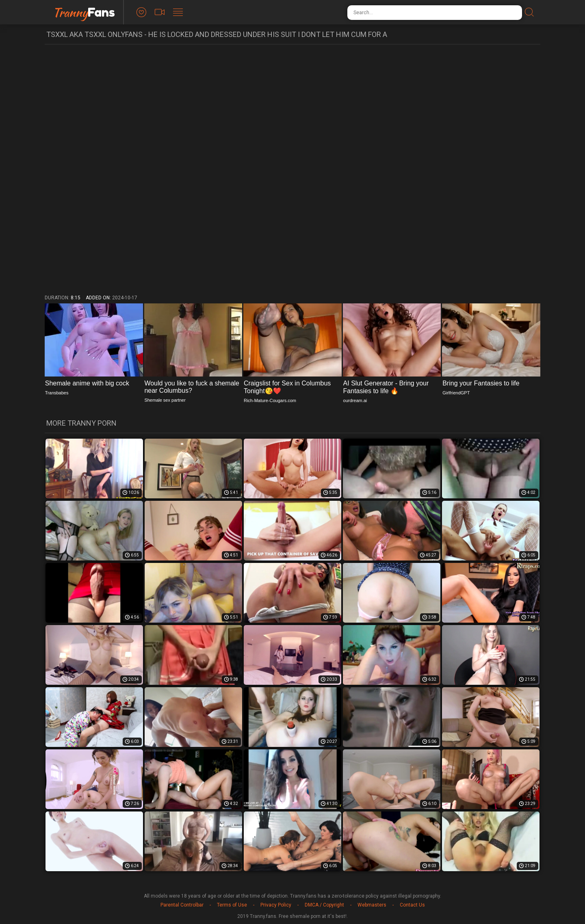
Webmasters (372, 905)
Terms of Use (232, 905)
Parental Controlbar (182, 905)
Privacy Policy (276, 905)
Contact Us (412, 905)
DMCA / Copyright (324, 905)
